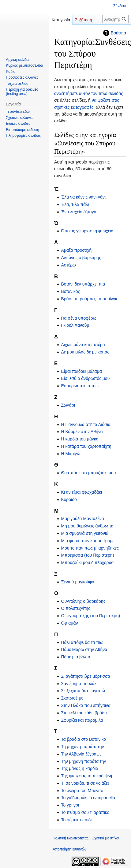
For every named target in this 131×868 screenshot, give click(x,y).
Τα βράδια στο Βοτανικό (83, 739)
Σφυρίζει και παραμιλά (82, 720)
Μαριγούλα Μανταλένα (82, 519)
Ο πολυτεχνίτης (75, 608)
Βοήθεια (118, 33)
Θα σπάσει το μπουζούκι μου (88, 473)
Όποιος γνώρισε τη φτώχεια (87, 231)
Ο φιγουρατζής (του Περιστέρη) (90, 616)
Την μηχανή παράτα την (83, 761)
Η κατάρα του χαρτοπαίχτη (86, 446)
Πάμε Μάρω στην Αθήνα (84, 649)
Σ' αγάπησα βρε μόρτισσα (85, 676)
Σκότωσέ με (72, 698)
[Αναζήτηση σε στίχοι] (115, 19)
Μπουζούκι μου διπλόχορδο (87, 562)
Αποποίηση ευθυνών (70, 849)
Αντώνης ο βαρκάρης (81, 258)
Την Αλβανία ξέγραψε (81, 754)
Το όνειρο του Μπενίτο (82, 791)
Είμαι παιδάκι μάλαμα (81, 371)
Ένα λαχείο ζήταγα (79, 212)
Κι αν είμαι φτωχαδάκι (81, 492)
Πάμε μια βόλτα (76, 657)
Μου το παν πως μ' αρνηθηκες (90, 548)
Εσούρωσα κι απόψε (81, 386)
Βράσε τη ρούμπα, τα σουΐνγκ (89, 299)
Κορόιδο (69, 499)
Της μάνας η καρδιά (79, 768)
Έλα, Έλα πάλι (75, 204)
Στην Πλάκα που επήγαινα (86, 705)
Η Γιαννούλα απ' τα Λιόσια (86, 424)
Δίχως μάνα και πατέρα (83, 345)
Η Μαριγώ (71, 454)
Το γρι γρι (70, 805)
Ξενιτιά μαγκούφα (78, 582)
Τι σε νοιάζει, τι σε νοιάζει (85, 783)
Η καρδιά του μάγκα (80, 439)
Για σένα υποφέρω (79, 318)
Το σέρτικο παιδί (76, 820)
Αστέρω (68, 265)
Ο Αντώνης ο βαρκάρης (83, 601)
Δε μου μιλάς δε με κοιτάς (85, 352)
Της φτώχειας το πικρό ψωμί (88, 776)
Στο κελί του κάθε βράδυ (84, 713)
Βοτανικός (70, 291)
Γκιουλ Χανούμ (75, 325)
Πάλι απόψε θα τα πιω (82, 642)
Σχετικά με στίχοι (106, 838)
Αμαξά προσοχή (76, 250)
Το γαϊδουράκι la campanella (88, 798)
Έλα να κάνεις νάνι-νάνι (83, 197)
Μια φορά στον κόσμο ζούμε (88, 541)
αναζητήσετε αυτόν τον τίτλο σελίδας (89, 93)
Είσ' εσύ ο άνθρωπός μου (85, 378)
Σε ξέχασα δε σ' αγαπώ (83, 691)
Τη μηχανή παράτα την (82, 747)
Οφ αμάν (69, 623)
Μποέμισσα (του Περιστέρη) (87, 555)
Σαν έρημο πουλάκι (79, 684)
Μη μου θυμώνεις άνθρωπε (87, 526)
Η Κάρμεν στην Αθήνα (82, 432)
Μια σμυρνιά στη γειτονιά (85, 533)
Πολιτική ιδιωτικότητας (71, 838)
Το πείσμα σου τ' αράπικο (85, 812)
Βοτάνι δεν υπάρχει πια (83, 284)
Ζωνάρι (68, 405)
